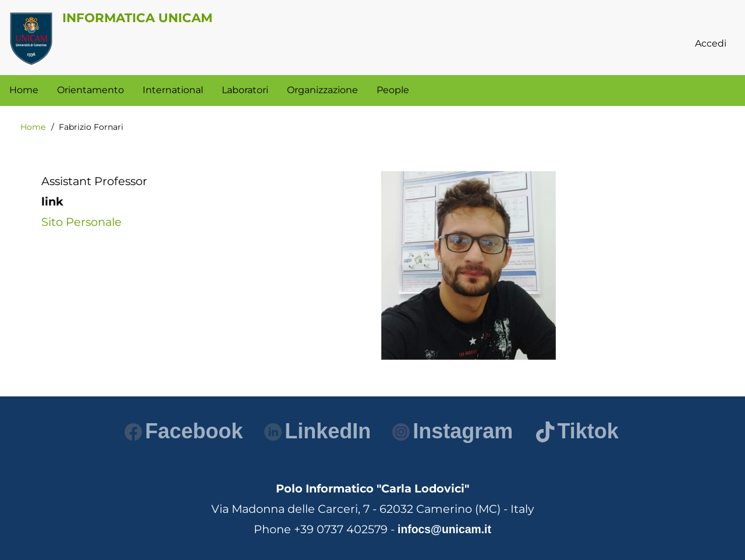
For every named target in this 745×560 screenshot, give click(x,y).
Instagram (453, 431)
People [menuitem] (393, 90)
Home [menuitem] (24, 90)
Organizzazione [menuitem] (322, 90)
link (52, 201)
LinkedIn (317, 431)
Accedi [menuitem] (711, 43)
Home (33, 127)
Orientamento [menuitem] (91, 90)
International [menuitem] (173, 90)
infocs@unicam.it (444, 529)
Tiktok (577, 431)
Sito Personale (81, 222)
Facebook (184, 431)
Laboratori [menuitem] (245, 90)
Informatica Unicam (137, 17)
